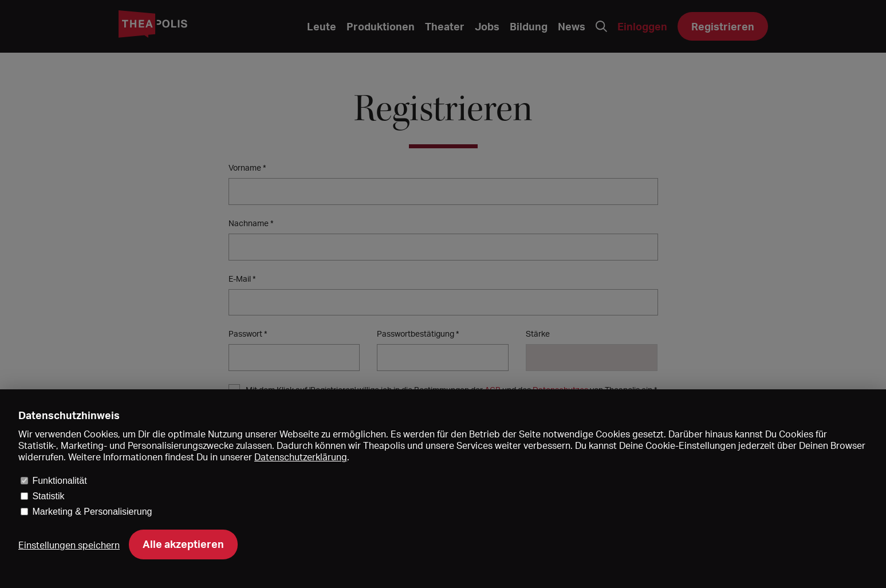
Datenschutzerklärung (301, 457)
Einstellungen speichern (69, 545)
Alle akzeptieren (183, 544)
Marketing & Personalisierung (92, 512)
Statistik (48, 496)
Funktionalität (59, 481)
